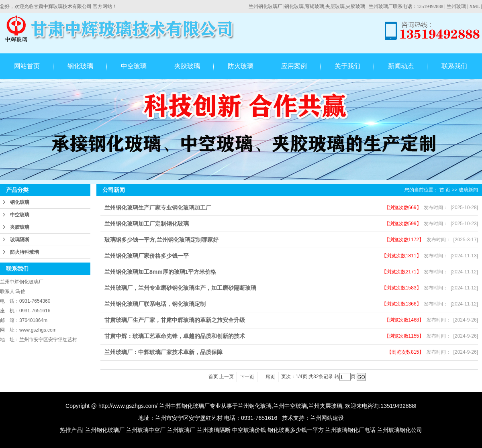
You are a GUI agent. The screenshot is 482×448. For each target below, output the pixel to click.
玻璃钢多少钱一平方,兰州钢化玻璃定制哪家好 (161, 240)
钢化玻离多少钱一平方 (296, 430)
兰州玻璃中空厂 (146, 430)
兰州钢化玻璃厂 (266, 6)
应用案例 (294, 66)
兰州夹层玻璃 (325, 406)
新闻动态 (401, 66)
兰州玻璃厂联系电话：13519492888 (406, 6)
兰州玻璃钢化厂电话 (350, 430)
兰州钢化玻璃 (255, 406)
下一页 (247, 377)
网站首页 (27, 66)
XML (474, 6)
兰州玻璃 (456, 6)
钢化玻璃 (80, 66)
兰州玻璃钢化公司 (400, 430)
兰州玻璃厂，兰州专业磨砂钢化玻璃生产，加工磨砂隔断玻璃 (180, 288)
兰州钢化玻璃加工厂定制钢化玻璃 (147, 224)
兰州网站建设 (327, 418)
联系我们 (454, 66)
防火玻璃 (241, 66)
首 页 (445, 190)
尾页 (270, 377)
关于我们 (347, 66)
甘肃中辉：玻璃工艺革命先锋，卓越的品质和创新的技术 (175, 336)
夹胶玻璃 (187, 66)
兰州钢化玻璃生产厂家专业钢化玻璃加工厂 (158, 208)
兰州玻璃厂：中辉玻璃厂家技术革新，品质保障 (163, 352)
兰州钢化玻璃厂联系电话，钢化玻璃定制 (155, 304)
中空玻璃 (134, 66)
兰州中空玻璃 (290, 406)
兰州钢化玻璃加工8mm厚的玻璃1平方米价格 (160, 272)
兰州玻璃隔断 (214, 430)
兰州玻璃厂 (181, 430)
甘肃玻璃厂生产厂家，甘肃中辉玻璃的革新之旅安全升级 (175, 320)
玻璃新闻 (468, 190)
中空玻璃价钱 (249, 430)
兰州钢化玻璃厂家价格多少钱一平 (147, 256)
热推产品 (71, 430)
